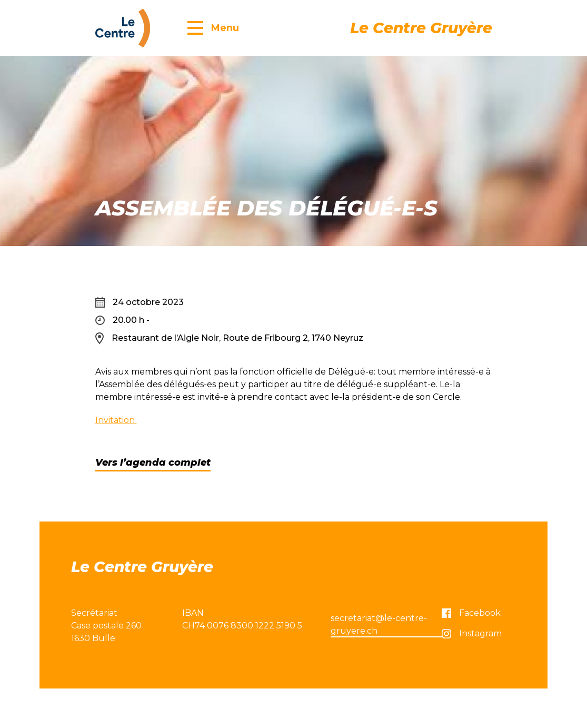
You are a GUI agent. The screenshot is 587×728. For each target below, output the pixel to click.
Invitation (116, 420)
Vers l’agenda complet (153, 463)
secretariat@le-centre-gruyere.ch (379, 624)
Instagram (472, 633)
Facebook (471, 613)
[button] (213, 27)
